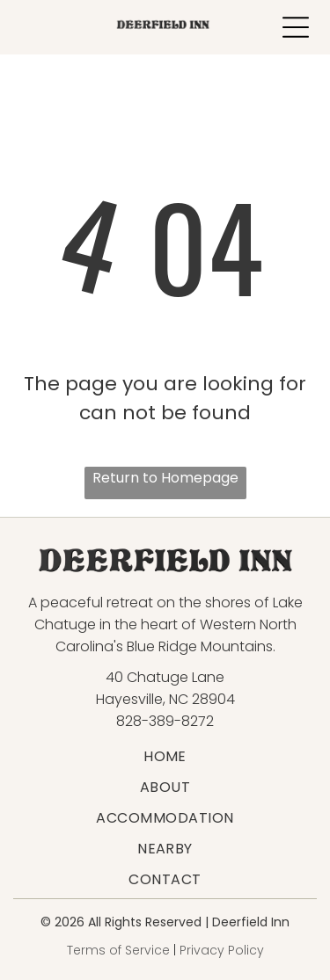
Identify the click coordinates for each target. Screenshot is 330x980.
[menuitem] (165, 756)
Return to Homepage (165, 478)
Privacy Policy (222, 950)
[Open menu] (296, 27)
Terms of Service (118, 950)
